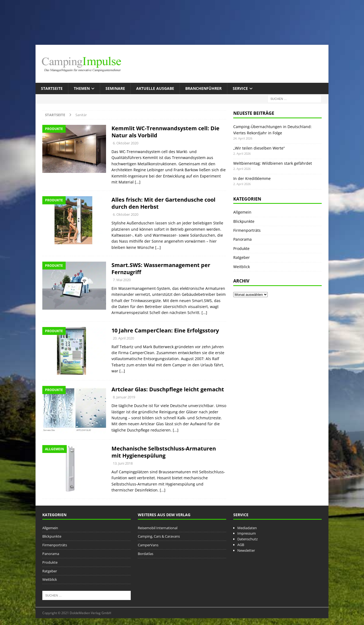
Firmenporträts (247, 230)
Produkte (241, 248)
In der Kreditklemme (252, 178)
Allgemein (242, 212)
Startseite (52, 88)
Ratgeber (242, 257)
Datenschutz (248, 539)
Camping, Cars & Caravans (159, 536)
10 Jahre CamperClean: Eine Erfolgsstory (165, 330)
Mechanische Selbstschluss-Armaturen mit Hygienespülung (164, 452)
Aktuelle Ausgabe (155, 88)
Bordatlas (146, 554)
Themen (82, 88)
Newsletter (246, 550)
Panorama (242, 239)
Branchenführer (203, 88)
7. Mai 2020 (122, 280)
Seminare (115, 88)
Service (240, 88)
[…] (138, 182)
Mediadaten (247, 528)
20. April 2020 (123, 338)
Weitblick (242, 267)
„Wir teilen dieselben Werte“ (259, 148)
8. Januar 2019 (124, 397)
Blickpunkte (244, 221)
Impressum (247, 533)
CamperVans (148, 545)
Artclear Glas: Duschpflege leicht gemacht (168, 389)
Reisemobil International (158, 528)
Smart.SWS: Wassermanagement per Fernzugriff (161, 269)
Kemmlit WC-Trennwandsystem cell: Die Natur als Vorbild (165, 132)
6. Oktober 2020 (126, 143)
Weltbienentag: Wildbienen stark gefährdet (273, 163)
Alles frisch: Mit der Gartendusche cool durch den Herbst (163, 203)
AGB (241, 545)
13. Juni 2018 (123, 463)
